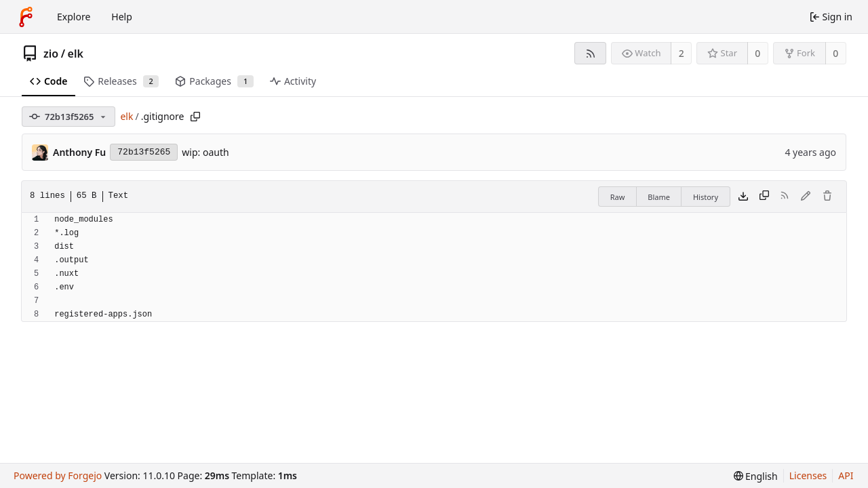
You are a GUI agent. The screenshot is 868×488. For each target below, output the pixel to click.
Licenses (808, 475)
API (846, 475)
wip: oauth (205, 152)
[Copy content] (764, 197)
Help (122, 17)
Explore (74, 17)
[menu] (756, 476)
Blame (659, 197)
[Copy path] (195, 117)
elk (76, 54)
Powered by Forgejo (58, 475)
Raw (618, 197)
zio (51, 54)
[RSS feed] (590, 53)
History (706, 197)
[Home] (26, 17)
